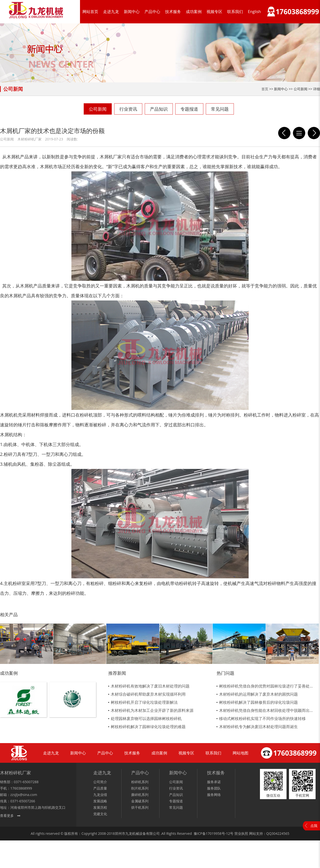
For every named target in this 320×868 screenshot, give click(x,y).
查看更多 (7, 816)
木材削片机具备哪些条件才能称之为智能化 (284, 133)
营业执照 (241, 833)
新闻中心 (132, 12)
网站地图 (240, 753)
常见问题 (220, 109)
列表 (299, 133)
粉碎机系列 (140, 782)
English (254, 12)
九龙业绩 (100, 795)
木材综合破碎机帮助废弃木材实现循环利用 (148, 694)
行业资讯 (128, 109)
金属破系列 (140, 801)
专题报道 (189, 109)
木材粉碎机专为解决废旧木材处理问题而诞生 (258, 727)
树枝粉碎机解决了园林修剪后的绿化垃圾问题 (258, 702)
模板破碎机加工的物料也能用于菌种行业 (314, 133)
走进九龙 (111, 12)
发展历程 (100, 807)
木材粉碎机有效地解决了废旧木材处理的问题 (150, 686)
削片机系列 (140, 788)
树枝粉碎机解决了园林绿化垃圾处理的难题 (148, 727)
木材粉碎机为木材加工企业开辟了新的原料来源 (152, 710)
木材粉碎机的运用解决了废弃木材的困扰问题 (258, 694)
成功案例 (194, 12)
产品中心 (152, 12)
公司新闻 (98, 109)
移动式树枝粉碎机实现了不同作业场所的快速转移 (262, 718)
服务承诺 (214, 782)
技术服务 (173, 12)
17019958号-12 (218, 833)
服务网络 (214, 795)
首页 (265, 89)
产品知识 (159, 109)
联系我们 (235, 12)
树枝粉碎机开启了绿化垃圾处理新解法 (144, 702)
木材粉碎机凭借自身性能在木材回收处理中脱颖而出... (266, 710)
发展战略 (100, 801)
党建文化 (100, 814)
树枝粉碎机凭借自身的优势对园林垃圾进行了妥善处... (266, 686)
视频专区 (214, 12)
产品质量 (100, 788)
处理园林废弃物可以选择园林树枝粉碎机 (146, 718)
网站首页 (90, 12)
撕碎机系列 (140, 795)
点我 (314, 826)
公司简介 (100, 782)
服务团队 (214, 788)
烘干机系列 (140, 807)
